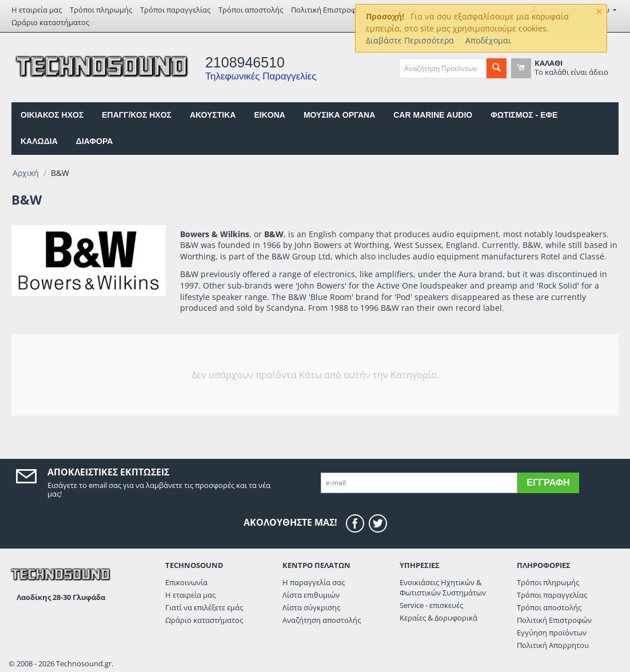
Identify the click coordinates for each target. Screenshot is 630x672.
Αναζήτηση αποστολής (322, 620)
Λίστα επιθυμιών (311, 595)
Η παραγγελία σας (314, 582)
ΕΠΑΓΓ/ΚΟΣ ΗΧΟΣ (137, 115)
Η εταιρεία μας (37, 10)
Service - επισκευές (431, 605)
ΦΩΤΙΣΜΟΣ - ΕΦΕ (524, 115)
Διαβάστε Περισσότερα (410, 40)
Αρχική (26, 173)
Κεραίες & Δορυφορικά (438, 618)
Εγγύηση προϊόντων (552, 633)
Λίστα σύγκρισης (311, 607)
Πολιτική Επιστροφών (328, 10)
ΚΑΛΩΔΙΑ (39, 141)
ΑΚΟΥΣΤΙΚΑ (213, 115)
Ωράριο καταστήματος (50, 22)
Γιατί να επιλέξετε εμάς (204, 607)
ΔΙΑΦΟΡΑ (94, 141)
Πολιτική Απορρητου (553, 645)
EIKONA (269, 115)
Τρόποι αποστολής (251, 10)
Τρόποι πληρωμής (101, 10)
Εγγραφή (548, 483)
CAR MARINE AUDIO (433, 115)
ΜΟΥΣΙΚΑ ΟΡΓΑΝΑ (339, 115)
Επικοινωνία (186, 582)
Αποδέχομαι (488, 40)
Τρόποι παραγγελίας (175, 10)
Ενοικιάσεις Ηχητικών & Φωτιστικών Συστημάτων (443, 587)
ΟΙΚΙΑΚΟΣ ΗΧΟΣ (52, 115)
